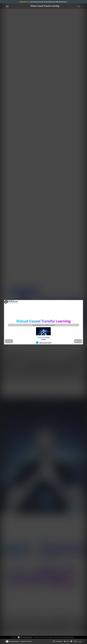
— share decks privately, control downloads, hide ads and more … (44, 2)
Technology (57, 641)
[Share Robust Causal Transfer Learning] (71, 641)
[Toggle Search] (79, 6)
